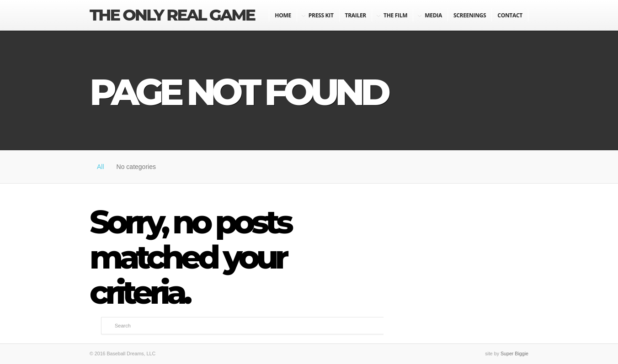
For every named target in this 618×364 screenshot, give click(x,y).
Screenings (470, 15)
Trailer (356, 15)
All (101, 167)
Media (433, 15)
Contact (510, 15)
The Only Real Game (172, 15)
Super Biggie (514, 353)
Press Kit (321, 15)
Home (283, 15)
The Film (395, 15)
